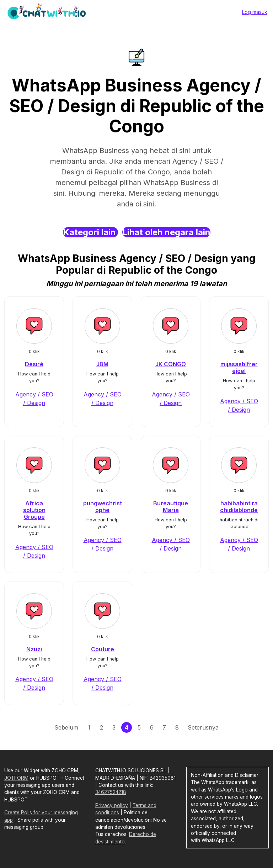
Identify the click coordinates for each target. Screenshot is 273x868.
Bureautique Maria (171, 507)
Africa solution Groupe (34, 510)
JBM (102, 364)
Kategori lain (90, 232)
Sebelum (66, 727)
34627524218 (111, 792)
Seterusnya (203, 727)
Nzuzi (34, 649)
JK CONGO (171, 364)
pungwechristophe (103, 507)
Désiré (34, 364)
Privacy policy (112, 805)
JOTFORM (16, 778)
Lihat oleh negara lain (166, 232)
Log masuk (255, 12)
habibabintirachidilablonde (239, 507)
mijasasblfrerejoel (239, 367)
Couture (103, 649)
